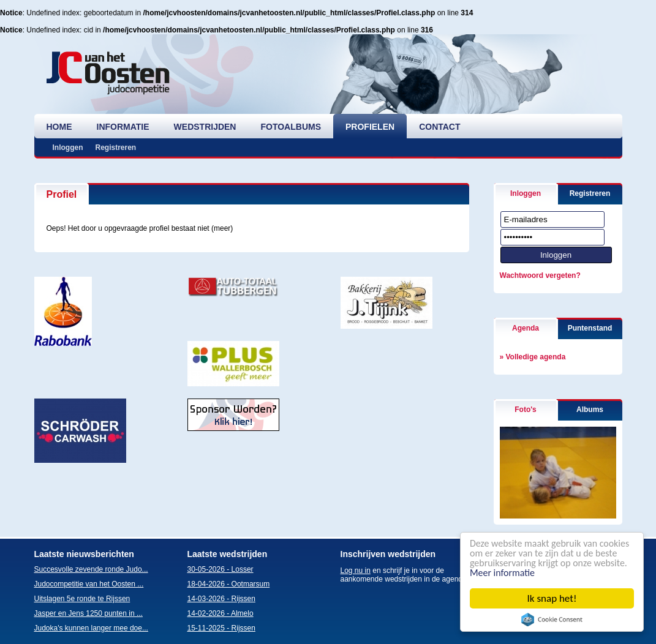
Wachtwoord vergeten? (540, 275)
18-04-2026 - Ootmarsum (229, 584)
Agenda (526, 328)
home (59, 127)
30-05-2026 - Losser (221, 569)
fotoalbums (291, 127)
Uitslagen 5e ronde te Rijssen (82, 599)
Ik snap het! (552, 598)
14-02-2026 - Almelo (221, 613)
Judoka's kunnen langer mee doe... (91, 628)
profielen (370, 127)
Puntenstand (590, 328)
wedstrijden (205, 127)
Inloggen (68, 148)
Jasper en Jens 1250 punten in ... (89, 613)
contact (439, 127)
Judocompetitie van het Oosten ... (89, 584)
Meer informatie (565, 573)
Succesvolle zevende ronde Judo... (91, 569)
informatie (123, 127)
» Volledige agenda (533, 357)
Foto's (526, 410)
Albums (590, 410)
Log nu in (356, 571)
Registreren (116, 148)
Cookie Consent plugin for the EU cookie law (552, 620)
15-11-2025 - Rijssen (221, 628)
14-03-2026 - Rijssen (221, 599)
